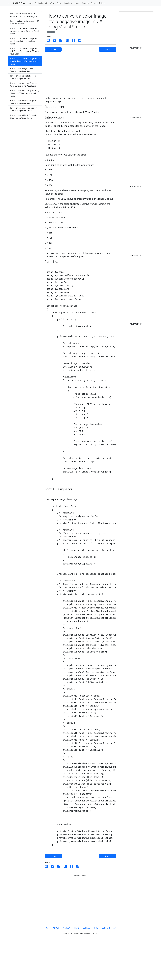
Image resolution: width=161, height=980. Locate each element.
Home (30, 3)
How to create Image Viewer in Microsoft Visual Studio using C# (23, 15)
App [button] (77, 3)
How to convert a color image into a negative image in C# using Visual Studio (25, 61)
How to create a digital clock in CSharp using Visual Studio (22, 70)
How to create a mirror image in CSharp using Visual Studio (23, 102)
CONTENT (106, 966)
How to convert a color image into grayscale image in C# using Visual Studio (24, 31)
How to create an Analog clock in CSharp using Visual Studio (23, 109)
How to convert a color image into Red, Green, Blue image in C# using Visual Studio (24, 51)
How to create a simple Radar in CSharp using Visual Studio (23, 77)
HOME (47, 966)
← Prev (53, 49)
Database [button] (68, 3)
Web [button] (52, 3)
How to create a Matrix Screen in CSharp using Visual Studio (23, 117)
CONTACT (87, 966)
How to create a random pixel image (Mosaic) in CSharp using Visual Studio (25, 93)
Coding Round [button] (41, 3)
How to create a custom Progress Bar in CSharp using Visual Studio (24, 85)
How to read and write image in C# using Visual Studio (24, 22)
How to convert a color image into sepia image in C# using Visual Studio (24, 41)
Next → (108, 49)
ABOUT (56, 966)
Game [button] (93, 3)
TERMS (76, 966)
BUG (96, 966)
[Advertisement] (25, 140)
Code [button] (59, 3)
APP (115, 966)
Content (85, 3)
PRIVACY (66, 966)
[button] (102, 3)
